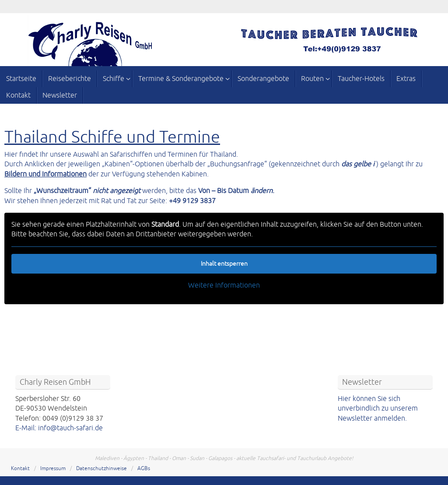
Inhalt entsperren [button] (224, 264)
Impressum (53, 469)
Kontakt (20, 469)
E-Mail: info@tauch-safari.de (59, 428)
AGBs (144, 469)
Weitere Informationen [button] (224, 285)
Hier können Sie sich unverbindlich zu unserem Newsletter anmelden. (378, 409)
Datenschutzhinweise (101, 469)
